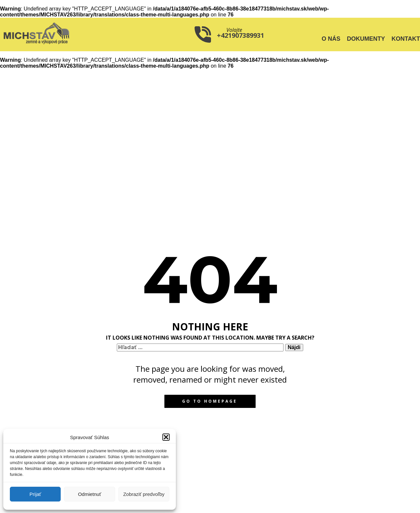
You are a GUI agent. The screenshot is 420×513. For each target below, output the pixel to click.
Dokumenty (366, 39)
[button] (166, 437)
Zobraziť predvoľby (144, 494)
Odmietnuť (90, 494)
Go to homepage (210, 401)
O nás (331, 39)
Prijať (35, 494)
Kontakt (406, 39)
